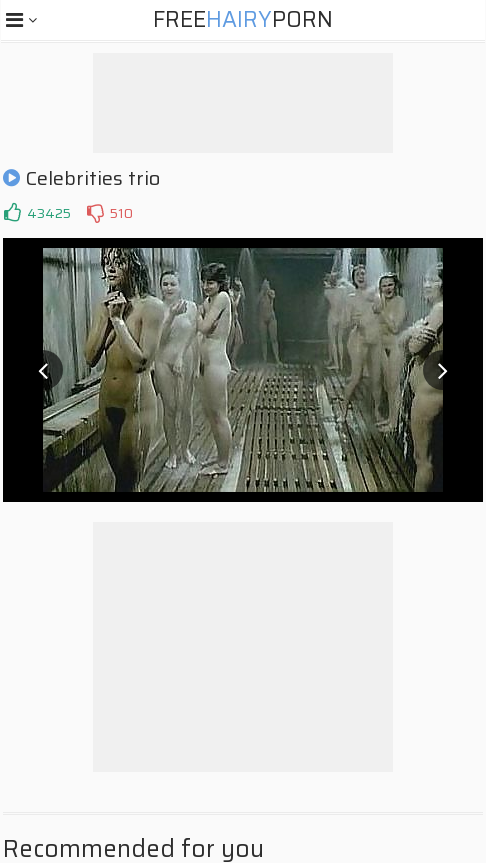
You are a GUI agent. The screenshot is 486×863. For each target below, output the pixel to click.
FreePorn (243, 19)
